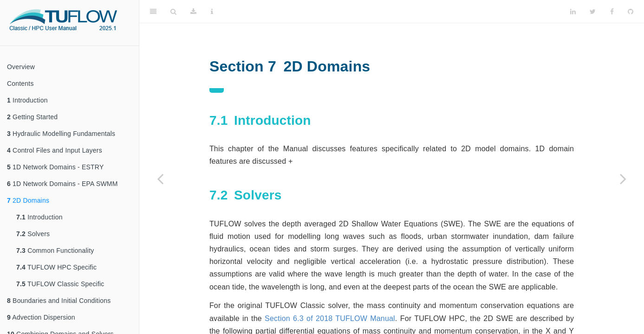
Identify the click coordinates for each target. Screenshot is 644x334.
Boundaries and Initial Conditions (59, 301)
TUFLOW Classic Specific (60, 284)
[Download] (193, 12)
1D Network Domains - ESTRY (55, 167)
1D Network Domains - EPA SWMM (62, 184)
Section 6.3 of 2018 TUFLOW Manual (330, 318)
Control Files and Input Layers (55, 150)
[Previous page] (160, 179)
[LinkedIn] (573, 12)
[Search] (173, 12)
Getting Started (32, 117)
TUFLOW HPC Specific (56, 267)
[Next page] (623, 179)
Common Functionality (55, 250)
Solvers (33, 234)
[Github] (631, 12)
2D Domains (28, 200)
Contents (20, 83)
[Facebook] (612, 12)
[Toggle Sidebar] (153, 12)
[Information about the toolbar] (212, 12)
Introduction (27, 100)
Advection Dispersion (41, 317)
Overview (21, 67)
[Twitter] (593, 12)
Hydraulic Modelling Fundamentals (61, 134)
